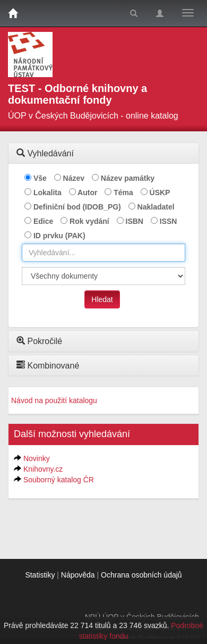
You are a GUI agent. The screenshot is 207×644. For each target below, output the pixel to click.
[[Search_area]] (103, 276)
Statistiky (40, 575)
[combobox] (103, 253)
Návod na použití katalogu (54, 400)
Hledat (102, 299)
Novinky (37, 458)
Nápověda (78, 575)
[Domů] (13, 13)
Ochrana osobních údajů (141, 575)
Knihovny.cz (43, 469)
